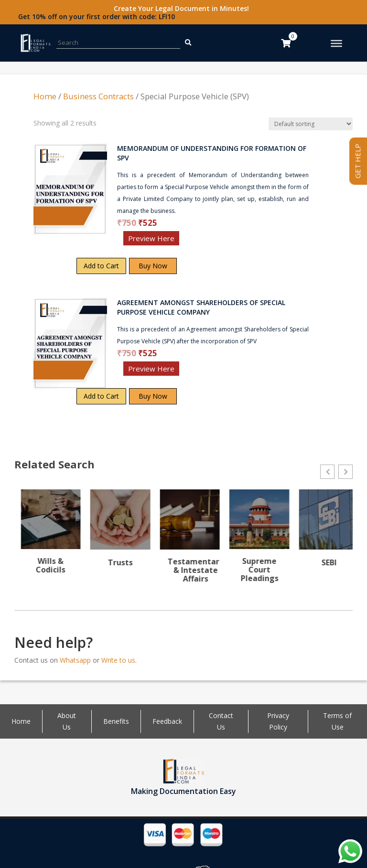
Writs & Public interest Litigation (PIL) (44, 578)
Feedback (167, 736)
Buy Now (153, 266)
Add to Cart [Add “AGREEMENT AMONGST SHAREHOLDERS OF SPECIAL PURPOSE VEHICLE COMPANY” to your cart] (101, 396)
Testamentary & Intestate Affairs (259, 570)
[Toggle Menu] (336, 43)
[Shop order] (311, 124)
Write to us (118, 674)
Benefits (116, 736)
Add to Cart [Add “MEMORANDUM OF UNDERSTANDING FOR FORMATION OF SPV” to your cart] (101, 266)
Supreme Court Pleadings (323, 570)
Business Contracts (98, 96)
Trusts (183, 562)
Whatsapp (75, 674)
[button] (327, 472)
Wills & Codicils (114, 565)
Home (45, 96)
